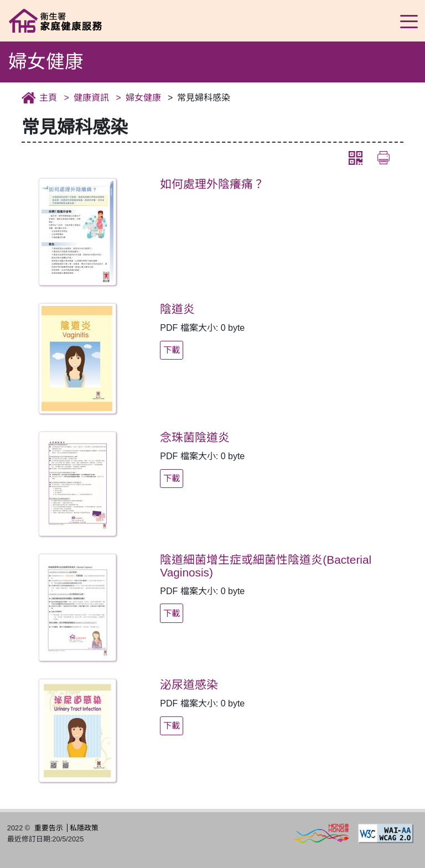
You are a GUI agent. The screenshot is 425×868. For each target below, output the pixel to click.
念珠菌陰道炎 (195, 437)
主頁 (48, 98)
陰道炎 (177, 308)
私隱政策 (84, 827)
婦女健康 (143, 98)
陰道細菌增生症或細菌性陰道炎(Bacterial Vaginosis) (266, 565)
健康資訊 (91, 98)
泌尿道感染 (189, 684)
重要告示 (49, 827)
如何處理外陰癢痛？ (212, 183)
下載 (172, 349)
